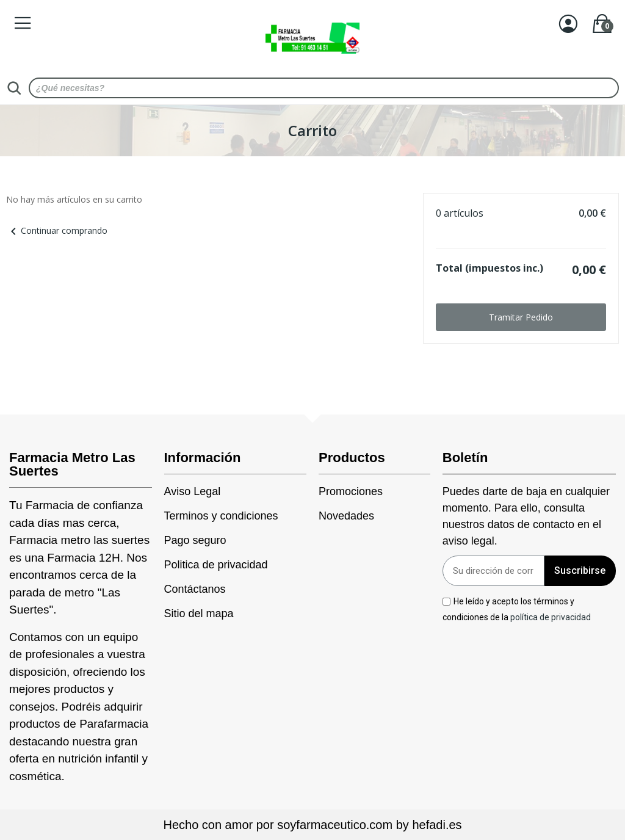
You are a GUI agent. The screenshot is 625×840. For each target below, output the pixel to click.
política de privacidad (551, 617)
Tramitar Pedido (521, 317)
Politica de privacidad (216, 565)
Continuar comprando (57, 230)
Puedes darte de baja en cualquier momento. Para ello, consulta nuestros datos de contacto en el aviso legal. (526, 516)
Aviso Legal (193, 491)
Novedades (346, 516)
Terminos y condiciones (221, 516)
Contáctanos (195, 589)
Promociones (351, 491)
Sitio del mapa (199, 614)
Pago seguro (195, 540)
